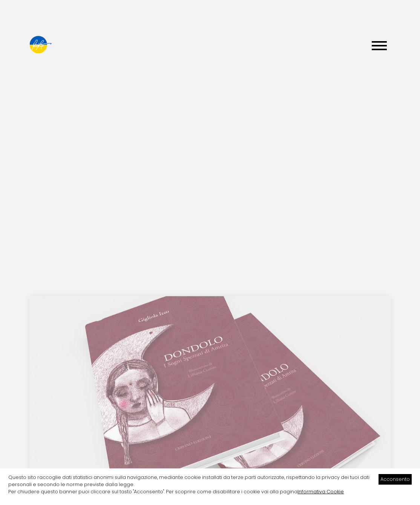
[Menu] (379, 47)
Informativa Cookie (321, 492)
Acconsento (395, 479)
